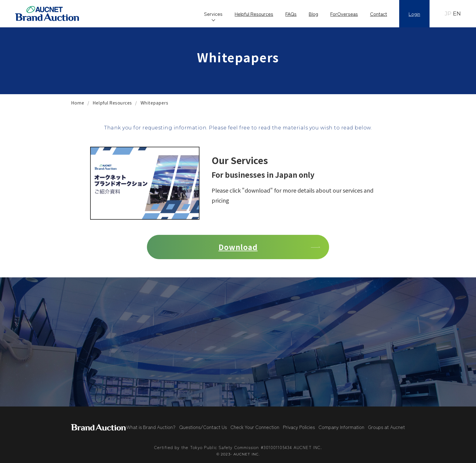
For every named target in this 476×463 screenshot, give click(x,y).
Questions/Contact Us (203, 427)
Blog (313, 14)
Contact (379, 14)
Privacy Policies (299, 427)
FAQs (291, 14)
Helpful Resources (254, 14)
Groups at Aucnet (386, 427)
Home (78, 103)
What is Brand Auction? (151, 427)
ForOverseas (344, 14)
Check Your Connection (255, 427)
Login (414, 14)
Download (238, 247)
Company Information (341, 427)
